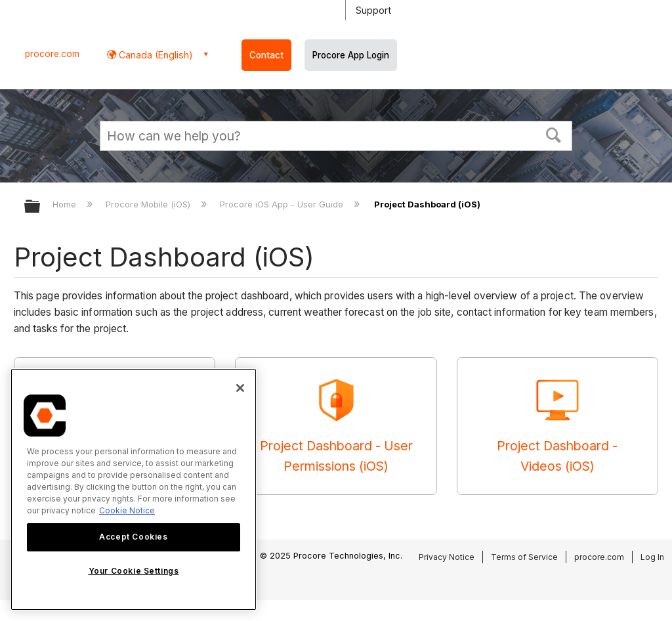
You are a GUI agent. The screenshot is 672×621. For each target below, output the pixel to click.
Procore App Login (351, 55)
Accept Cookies (133, 537)
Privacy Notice (447, 557)
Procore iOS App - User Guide (283, 204)
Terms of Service (524, 557)
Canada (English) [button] (155, 55)
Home (66, 204)
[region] (134, 489)
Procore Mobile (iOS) (149, 204)
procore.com (52, 54)
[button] (554, 134)
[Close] (240, 388)
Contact (266, 55)
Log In (652, 557)
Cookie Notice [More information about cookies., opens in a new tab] (127, 510)
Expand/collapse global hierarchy (41, 207)
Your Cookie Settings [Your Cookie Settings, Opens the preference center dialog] (134, 571)
